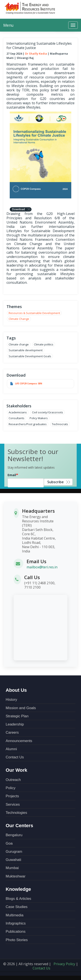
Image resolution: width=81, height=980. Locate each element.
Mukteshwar (16, 876)
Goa (9, 843)
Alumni (11, 749)
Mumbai (12, 868)
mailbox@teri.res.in (42, 567)
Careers (12, 732)
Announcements (19, 741)
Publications (16, 932)
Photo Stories (17, 940)
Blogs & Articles (18, 899)
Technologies (16, 813)
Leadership (15, 724)
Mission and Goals (21, 708)
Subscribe (56, 482)
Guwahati (13, 860)
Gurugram (14, 852)
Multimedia (14, 915)
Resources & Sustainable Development (34, 313)
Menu (8, 25)
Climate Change (19, 319)
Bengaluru (14, 835)
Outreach (13, 780)
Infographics (16, 923)
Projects (12, 796)
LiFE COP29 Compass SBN (29, 384)
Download (18, 209)
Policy (10, 788)
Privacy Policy (64, 964)
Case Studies (17, 907)
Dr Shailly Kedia (36, 54)
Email (12, 475)
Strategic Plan (17, 716)
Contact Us (15, 757)
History (11, 700)
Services (13, 804)
